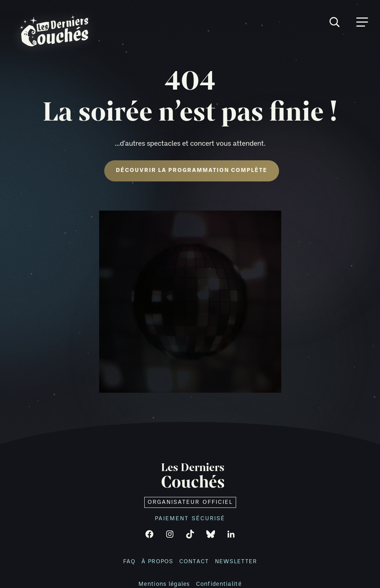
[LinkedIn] (231, 534)
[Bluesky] (211, 534)
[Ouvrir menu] (362, 22)
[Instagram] (170, 534)
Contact (194, 562)
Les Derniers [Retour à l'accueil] (193, 477)
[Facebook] (149, 534)
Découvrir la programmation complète (192, 170)
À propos (157, 562)
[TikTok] (190, 534)
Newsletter (236, 562)
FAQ (130, 562)
